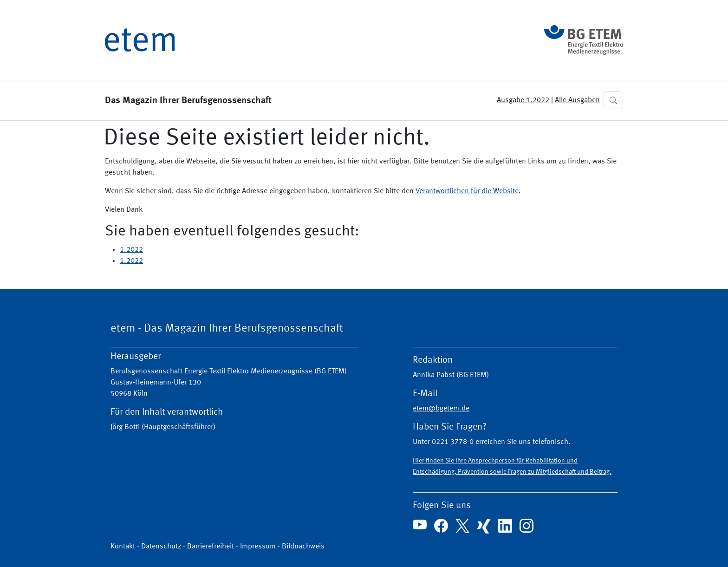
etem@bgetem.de (441, 409)
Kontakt (123, 547)
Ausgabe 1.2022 (523, 100)
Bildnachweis (303, 547)
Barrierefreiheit (211, 547)
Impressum (258, 547)
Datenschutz (161, 547)
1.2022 (131, 250)
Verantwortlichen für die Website (467, 191)
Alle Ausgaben (577, 100)
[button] (613, 100)
